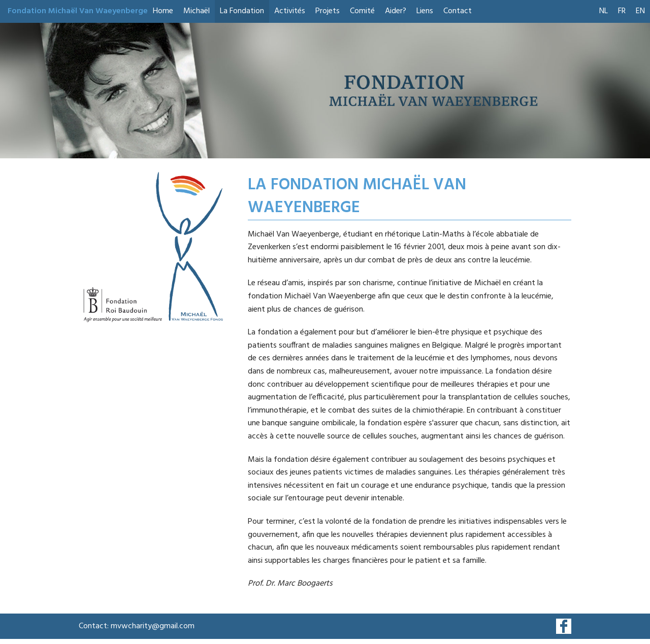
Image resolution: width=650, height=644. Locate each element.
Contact (458, 11)
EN (640, 11)
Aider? (396, 11)
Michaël (197, 11)
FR (622, 11)
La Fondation (242, 11)
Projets (328, 11)
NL (604, 11)
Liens (425, 11)
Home (163, 11)
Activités (290, 11)
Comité (362, 11)
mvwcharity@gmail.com (153, 626)
